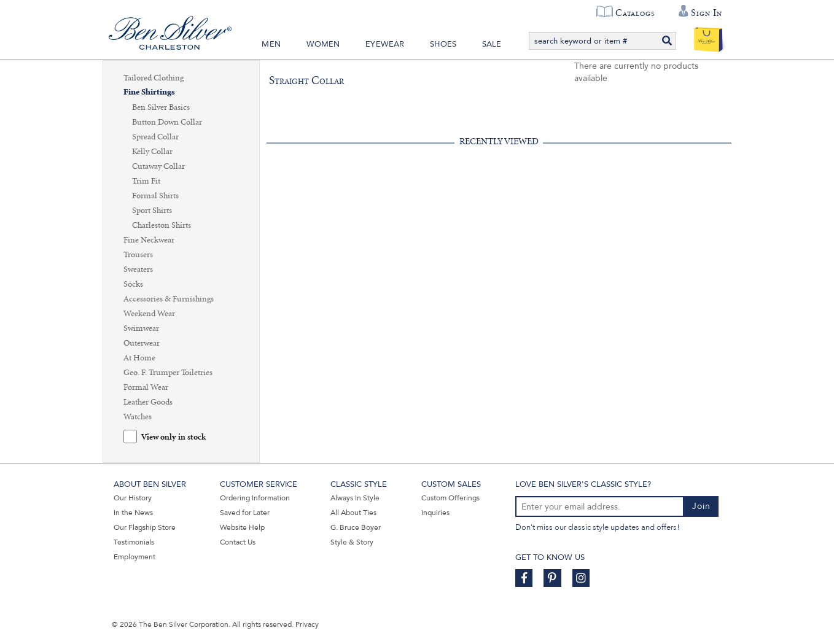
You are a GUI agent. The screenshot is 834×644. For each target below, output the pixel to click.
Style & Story (352, 542)
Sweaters (138, 270)
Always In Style (355, 498)
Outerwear (142, 343)
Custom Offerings (450, 498)
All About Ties (353, 513)
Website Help (242, 527)
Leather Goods (148, 402)
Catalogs (635, 13)
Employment (134, 557)
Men (271, 44)
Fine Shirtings (149, 92)
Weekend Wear (149, 314)
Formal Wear (146, 387)
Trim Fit (146, 181)
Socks (133, 284)
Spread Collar (155, 137)
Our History (133, 498)
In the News (133, 513)
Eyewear (385, 44)
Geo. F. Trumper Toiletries (168, 373)
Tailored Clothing (154, 78)
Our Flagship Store (145, 527)
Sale (492, 44)
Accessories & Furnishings (169, 299)
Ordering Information (255, 498)
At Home (139, 358)
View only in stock (173, 437)
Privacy (307, 624)
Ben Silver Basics (161, 107)
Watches (138, 417)
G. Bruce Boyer (356, 527)
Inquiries (435, 513)
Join (701, 506)
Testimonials (134, 542)
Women (323, 44)
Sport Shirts (152, 211)
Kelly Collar (152, 152)
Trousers (138, 255)
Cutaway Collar (158, 166)
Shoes (443, 44)
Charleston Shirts (162, 225)
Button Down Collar (167, 122)
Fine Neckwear (149, 240)
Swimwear (141, 328)
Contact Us (238, 542)
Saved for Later (245, 513)
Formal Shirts (155, 196)
